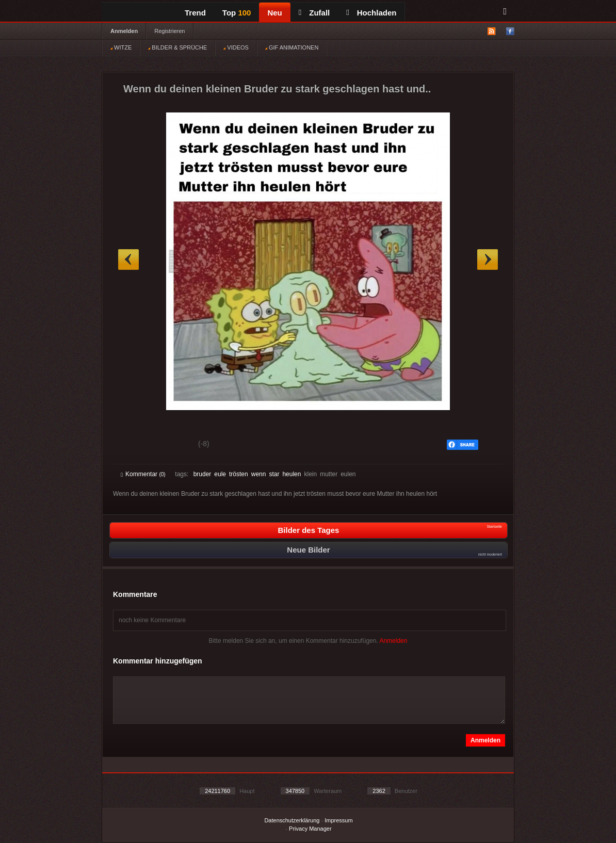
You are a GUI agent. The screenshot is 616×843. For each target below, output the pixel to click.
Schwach (171, 445)
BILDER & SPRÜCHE (177, 47)
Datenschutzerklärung (292, 820)
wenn (259, 474)
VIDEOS (236, 47)
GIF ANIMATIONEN (292, 47)
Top (237, 13)
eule (220, 474)
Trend (195, 13)
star (274, 474)
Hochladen (371, 13)
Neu (274, 13)
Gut (132, 445)
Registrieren (169, 31)
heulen (291, 474)
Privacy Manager (310, 829)
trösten (239, 474)
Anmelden (124, 31)
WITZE (121, 47)
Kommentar (143, 474)
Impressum (338, 820)
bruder (202, 474)
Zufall (314, 13)
